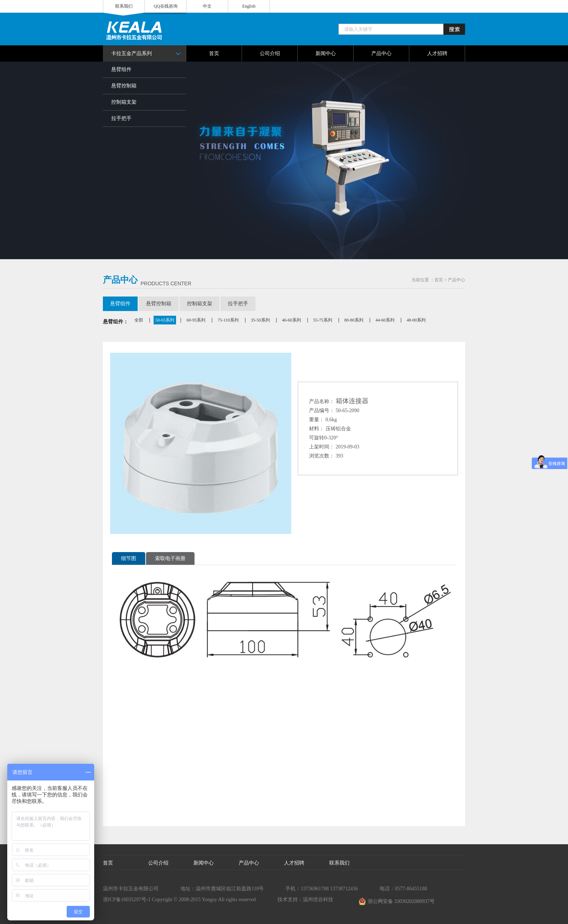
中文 (207, 6)
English (249, 6)
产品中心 (456, 280)
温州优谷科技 (318, 900)
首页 (439, 280)
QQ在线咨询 (165, 6)
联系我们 (124, 6)
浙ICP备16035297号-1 (127, 900)
